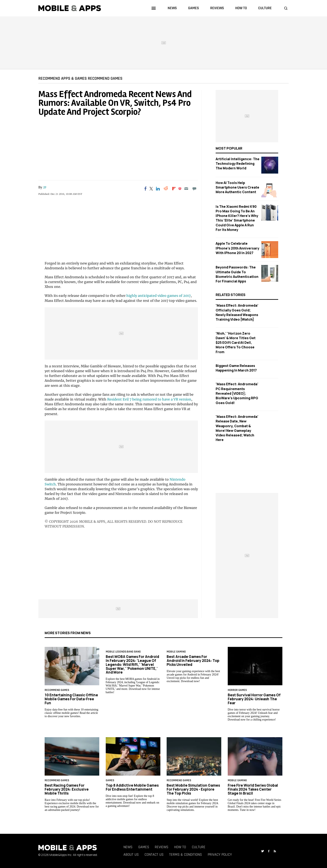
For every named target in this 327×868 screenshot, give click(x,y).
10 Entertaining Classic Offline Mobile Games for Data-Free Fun (71, 699)
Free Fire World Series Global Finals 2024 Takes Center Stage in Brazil (253, 789)
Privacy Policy (220, 855)
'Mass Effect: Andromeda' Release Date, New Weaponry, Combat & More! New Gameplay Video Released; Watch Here (237, 428)
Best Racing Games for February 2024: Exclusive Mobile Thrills (67, 789)
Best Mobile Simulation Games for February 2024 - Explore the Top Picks (193, 789)
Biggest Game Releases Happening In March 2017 (236, 368)
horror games (237, 690)
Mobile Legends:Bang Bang (123, 652)
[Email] (186, 189)
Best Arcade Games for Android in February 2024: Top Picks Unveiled (193, 661)
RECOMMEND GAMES (105, 78)
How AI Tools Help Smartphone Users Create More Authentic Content (237, 187)
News (128, 847)
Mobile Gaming (176, 652)
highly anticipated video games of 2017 (158, 296)
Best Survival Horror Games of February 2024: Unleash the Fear (254, 699)
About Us (131, 855)
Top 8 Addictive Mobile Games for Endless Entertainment (132, 787)
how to (241, 8)
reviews (217, 8)
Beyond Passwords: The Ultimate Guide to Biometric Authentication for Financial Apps (237, 274)
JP (45, 187)
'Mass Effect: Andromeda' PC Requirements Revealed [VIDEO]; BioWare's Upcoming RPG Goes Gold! (237, 393)
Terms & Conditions (186, 855)
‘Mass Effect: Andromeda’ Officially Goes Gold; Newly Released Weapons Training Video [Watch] (237, 312)
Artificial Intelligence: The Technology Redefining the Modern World (238, 164)
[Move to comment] (194, 189)
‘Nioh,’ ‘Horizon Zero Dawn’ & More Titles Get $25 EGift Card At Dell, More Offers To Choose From (236, 343)
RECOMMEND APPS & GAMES (63, 78)
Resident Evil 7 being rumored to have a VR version (149, 399)
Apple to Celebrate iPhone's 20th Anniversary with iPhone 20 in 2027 (237, 248)
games (194, 8)
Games (144, 847)
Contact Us (154, 855)
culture (265, 8)
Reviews (162, 847)
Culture (199, 847)
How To (180, 847)
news (172, 8)
